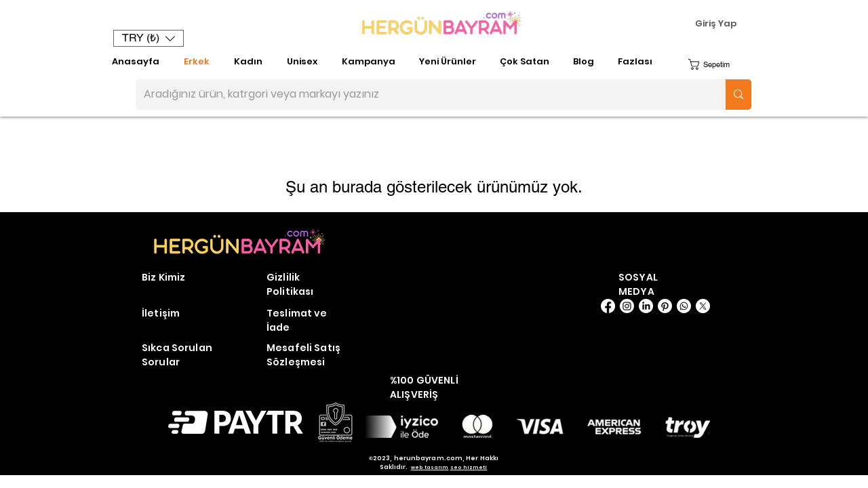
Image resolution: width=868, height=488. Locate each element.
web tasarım (430, 467)
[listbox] (149, 38)
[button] (149, 38)
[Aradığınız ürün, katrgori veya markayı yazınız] (420, 95)
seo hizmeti (469, 467)
